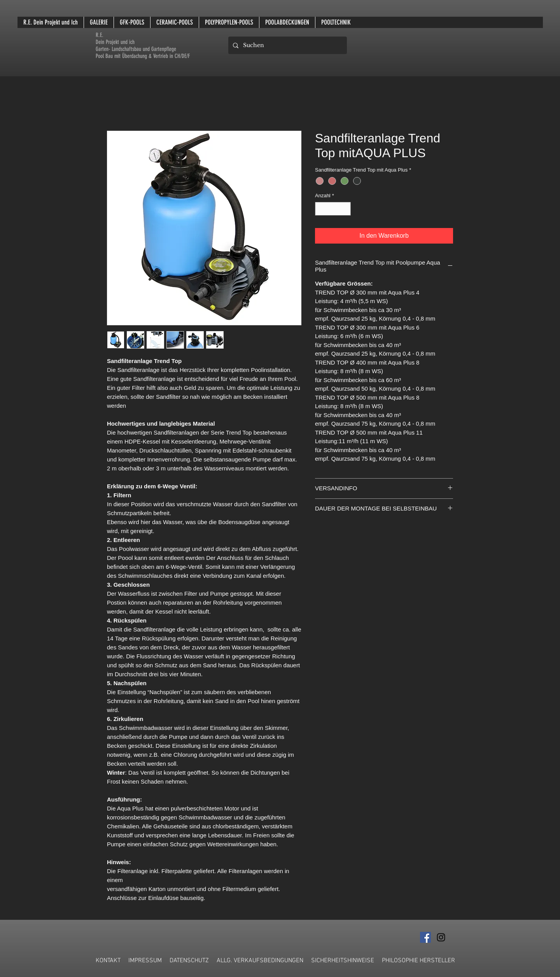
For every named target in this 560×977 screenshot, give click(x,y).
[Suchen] (287, 45)
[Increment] (345, 209)
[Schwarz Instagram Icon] (441, 937)
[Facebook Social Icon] (425, 937)
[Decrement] (321, 209)
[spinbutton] (333, 209)
